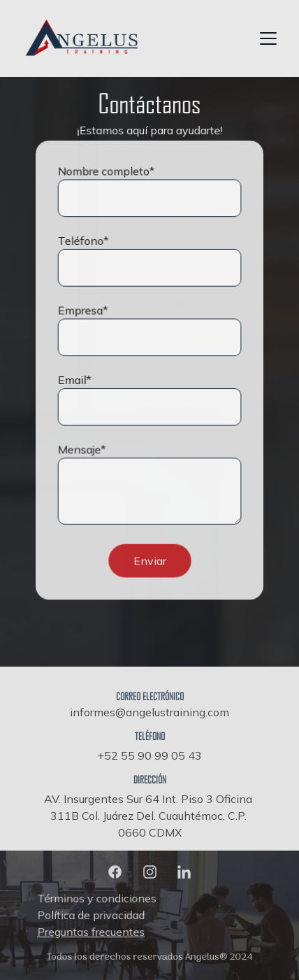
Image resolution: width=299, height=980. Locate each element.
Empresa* (83, 311)
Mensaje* (82, 448)
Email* (75, 380)
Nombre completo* (107, 173)
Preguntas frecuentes (93, 931)
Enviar (149, 558)
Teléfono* (84, 242)
